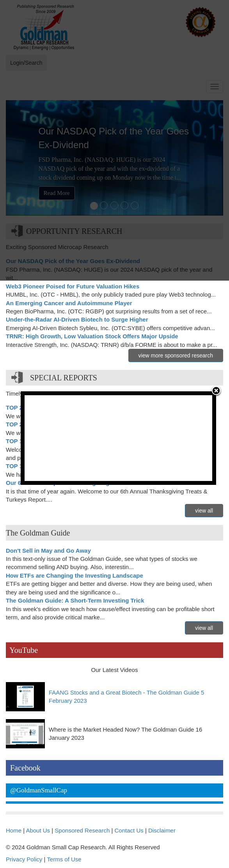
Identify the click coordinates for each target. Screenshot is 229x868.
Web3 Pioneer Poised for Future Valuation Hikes (73, 286)
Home (14, 830)
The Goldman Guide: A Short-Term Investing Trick (75, 600)
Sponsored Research (82, 830)
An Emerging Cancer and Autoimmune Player (69, 303)
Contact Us (129, 830)
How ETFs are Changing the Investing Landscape (75, 575)
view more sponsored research (176, 355)
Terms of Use (64, 859)
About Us (38, 830)
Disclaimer (162, 830)
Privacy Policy (24, 859)
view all (204, 511)
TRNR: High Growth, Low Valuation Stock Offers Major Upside (92, 336)
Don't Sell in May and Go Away (48, 551)
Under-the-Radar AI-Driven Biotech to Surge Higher (77, 319)
